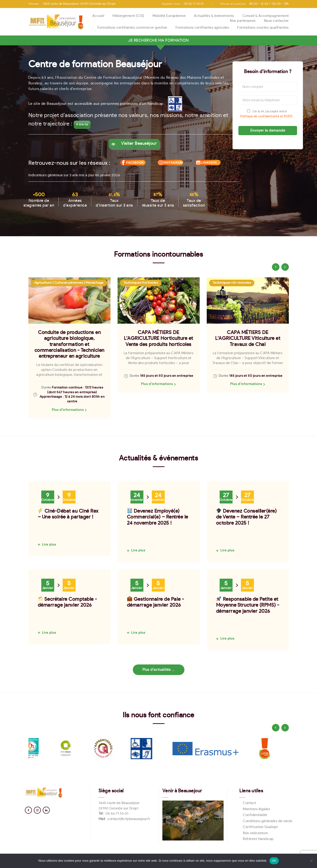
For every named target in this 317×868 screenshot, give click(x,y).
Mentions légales (256, 809)
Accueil (98, 16)
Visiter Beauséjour (137, 144)
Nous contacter (276, 21)
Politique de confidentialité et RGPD (266, 116)
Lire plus (49, 545)
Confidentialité (255, 815)
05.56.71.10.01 (117, 814)
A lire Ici (82, 125)
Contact (250, 803)
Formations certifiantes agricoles (202, 28)
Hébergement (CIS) (128, 16)
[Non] (311, 861)
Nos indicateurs (256, 833)
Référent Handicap (258, 839)
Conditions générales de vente (268, 821)
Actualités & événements (214, 16)
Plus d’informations (68, 410)
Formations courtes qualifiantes (263, 28)
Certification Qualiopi (260, 827)
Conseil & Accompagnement (266, 16)
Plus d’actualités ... (158, 670)
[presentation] (276, 267)
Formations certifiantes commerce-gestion (132, 28)
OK (274, 861)
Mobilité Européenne (169, 16)
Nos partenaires (243, 21)
